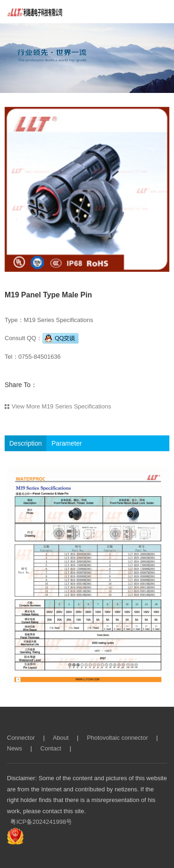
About (61, 738)
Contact (51, 748)
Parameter (67, 443)
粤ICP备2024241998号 (41, 822)
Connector (21, 738)
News (15, 748)
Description (26, 443)
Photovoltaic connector (117, 738)
